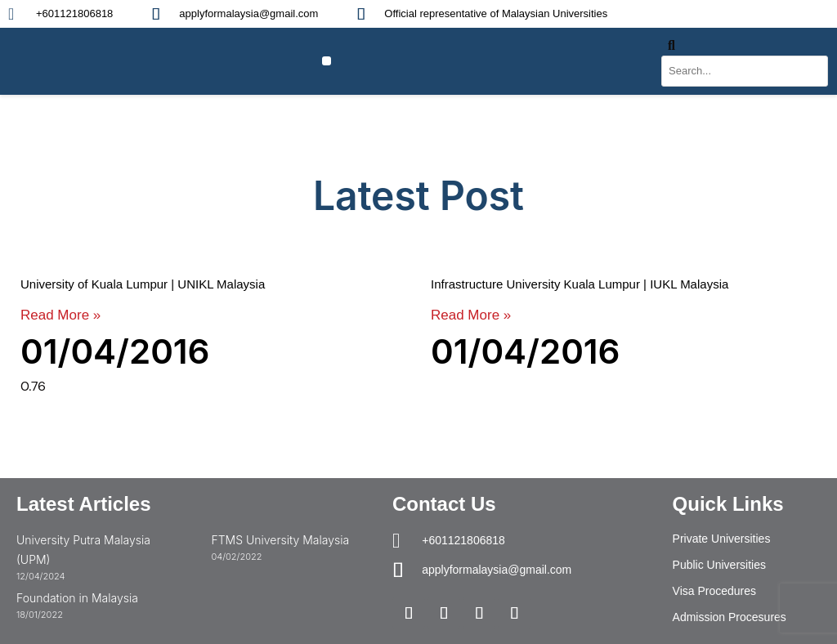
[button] (327, 61)
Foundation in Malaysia (77, 598)
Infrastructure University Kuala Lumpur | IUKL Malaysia (580, 284)
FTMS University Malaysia (280, 540)
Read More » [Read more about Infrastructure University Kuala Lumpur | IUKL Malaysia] (471, 315)
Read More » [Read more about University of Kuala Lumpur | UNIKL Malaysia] (60, 315)
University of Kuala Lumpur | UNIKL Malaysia (143, 284)
